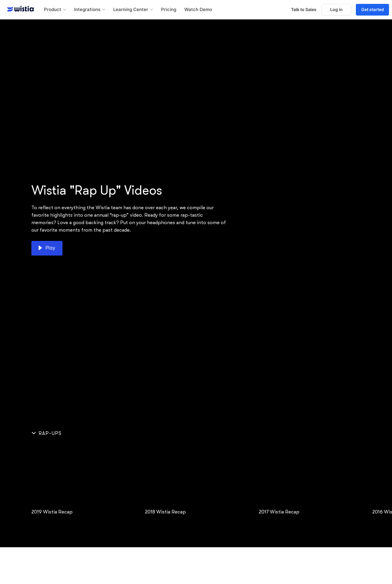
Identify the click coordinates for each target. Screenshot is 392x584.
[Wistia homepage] (19, 10)
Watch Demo (198, 10)
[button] (55, 10)
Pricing (169, 10)
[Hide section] (48, 433)
